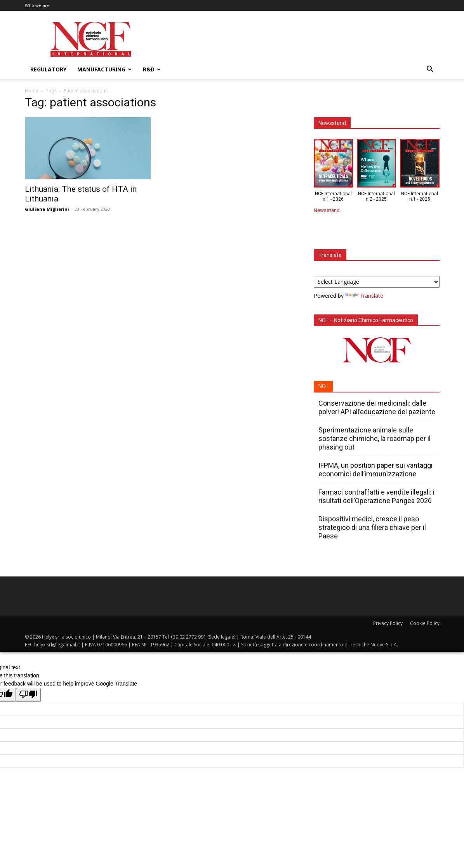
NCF (323, 386)
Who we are (37, 5)
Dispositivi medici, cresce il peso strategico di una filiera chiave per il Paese (372, 527)
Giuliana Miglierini (47, 209)
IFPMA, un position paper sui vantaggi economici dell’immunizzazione (375, 470)
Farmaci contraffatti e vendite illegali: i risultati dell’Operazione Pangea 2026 (376, 496)
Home (32, 91)
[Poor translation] (28, 695)
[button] (430, 70)
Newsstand (327, 210)
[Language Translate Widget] (377, 282)
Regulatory (48, 69)
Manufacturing (104, 69)
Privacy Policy (388, 623)
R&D (152, 69)
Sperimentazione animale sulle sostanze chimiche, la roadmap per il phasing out (375, 438)
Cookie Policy (425, 623)
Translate (364, 296)
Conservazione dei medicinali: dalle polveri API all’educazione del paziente (377, 407)
